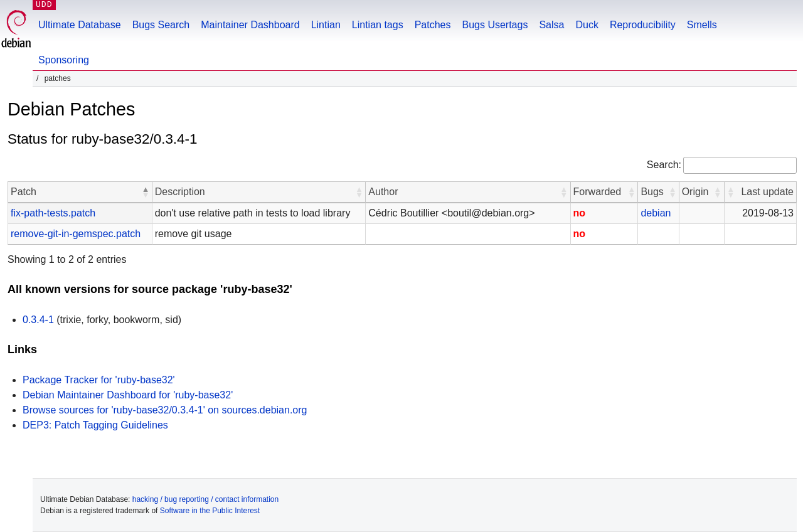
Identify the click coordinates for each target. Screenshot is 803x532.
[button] (146, 192)
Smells (702, 25)
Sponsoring (64, 60)
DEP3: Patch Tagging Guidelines (95, 425)
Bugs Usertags (495, 25)
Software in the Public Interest (210, 511)
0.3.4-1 (38, 320)
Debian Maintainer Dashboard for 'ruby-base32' (128, 395)
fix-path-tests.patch (53, 213)
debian (656, 213)
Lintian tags (378, 25)
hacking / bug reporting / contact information (205, 499)
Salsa (551, 25)
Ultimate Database (80, 25)
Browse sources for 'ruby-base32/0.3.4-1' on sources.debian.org (165, 410)
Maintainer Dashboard (250, 25)
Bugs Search (161, 25)
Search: (664, 165)
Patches (433, 25)
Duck (587, 25)
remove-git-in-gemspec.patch (76, 234)
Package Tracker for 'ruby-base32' (99, 380)
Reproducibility (643, 25)
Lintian (326, 25)
